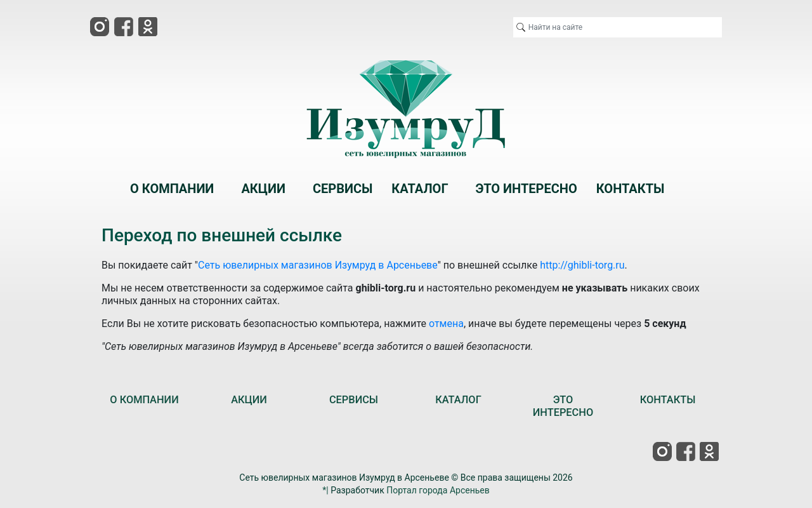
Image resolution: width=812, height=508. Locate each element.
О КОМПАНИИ (144, 400)
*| (325, 490)
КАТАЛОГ (458, 400)
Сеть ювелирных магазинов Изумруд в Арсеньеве (318, 265)
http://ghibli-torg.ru (582, 265)
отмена (446, 324)
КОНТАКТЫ (668, 400)
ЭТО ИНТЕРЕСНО (563, 406)
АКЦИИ (249, 400)
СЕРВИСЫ (354, 400)
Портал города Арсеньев (438, 490)
